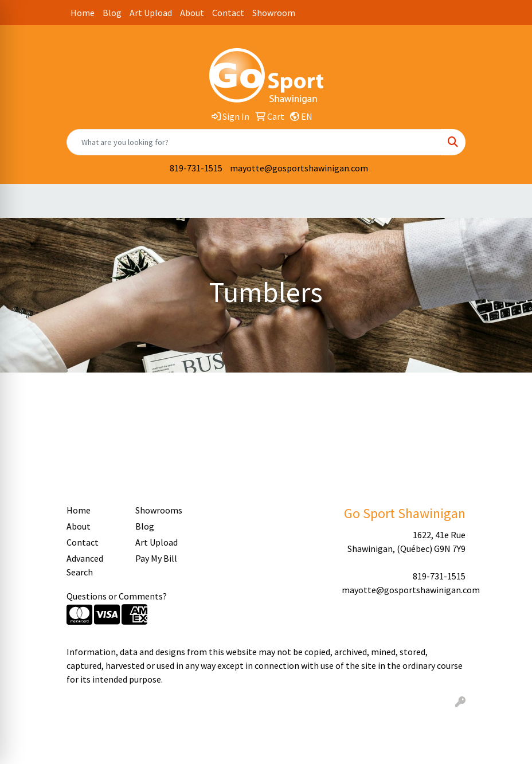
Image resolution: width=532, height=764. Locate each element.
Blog (112, 13)
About (192, 13)
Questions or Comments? (117, 596)
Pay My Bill (156, 558)
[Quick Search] (254, 142)
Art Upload (151, 13)
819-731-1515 (196, 168)
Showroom (274, 13)
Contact (228, 13)
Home (83, 13)
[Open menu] (509, 201)
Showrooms (159, 510)
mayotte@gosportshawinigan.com (299, 168)
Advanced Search (85, 565)
